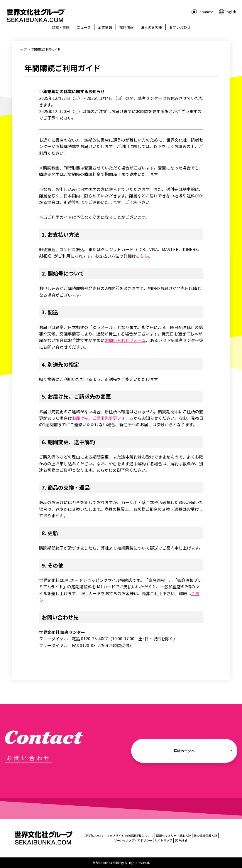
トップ (22, 49)
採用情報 (126, 27)
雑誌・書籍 (61, 27)
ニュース (84, 27)
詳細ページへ (184, 751)
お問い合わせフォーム (125, 340)
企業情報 (105, 27)
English (230, 12)
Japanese (205, 12)
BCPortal (181, 840)
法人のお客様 (151, 27)
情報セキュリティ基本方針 (174, 836)
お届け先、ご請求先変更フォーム (103, 418)
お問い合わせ (180, 27)
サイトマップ (163, 840)
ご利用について (94, 836)
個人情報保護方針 (205, 836)
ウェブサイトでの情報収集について (130, 836)
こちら (142, 256)
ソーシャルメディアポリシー (133, 840)
